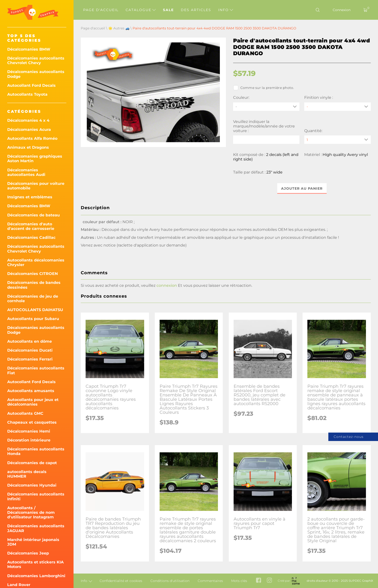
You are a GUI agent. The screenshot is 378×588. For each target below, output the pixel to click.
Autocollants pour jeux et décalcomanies (33, 402)
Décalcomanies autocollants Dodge (36, 74)
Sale (168, 10)
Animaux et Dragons (28, 147)
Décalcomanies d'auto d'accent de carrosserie (31, 226)
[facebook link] (259, 581)
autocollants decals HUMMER (27, 474)
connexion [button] (167, 285)
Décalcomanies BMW (29, 49)
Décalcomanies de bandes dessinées (34, 285)
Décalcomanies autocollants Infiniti (36, 496)
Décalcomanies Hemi (29, 431)
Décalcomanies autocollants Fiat (36, 370)
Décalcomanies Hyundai (32, 485)
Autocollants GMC (25, 413)
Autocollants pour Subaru (33, 319)
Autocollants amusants (31, 391)
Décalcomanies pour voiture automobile (36, 186)
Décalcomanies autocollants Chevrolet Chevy (36, 60)
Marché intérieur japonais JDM (33, 542)
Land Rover (19, 585)
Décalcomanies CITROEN (33, 274)
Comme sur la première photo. (264, 88)
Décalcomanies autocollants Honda (36, 451)
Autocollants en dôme (30, 341)
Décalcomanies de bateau (34, 215)
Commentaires (210, 581)
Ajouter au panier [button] (302, 188)
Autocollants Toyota (27, 94)
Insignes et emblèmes (30, 197)
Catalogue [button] (141, 10)
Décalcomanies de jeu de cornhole (33, 299)
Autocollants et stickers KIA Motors (35, 564)
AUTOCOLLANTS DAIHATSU (35, 310)
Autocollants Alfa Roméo (32, 138)
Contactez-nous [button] (349, 437)
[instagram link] (269, 581)
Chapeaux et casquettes (32, 422)
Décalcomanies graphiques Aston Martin (35, 159)
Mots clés (239, 581)
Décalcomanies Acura (29, 130)
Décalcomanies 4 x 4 (28, 120)
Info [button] (226, 10)
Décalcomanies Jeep (28, 553)
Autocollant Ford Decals (31, 85)
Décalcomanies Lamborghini (36, 576)
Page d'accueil (101, 10)
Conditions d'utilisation (170, 581)
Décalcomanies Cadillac (31, 237)
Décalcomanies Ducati (30, 350)
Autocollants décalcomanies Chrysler (36, 262)
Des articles (196, 10)
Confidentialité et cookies (121, 581)
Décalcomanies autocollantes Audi (26, 172)
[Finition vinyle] (337, 107)
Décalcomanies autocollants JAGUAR (36, 528)
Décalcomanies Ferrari (30, 359)
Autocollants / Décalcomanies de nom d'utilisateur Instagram (31, 512)
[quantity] (337, 140)
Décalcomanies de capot (32, 463)
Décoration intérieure (29, 440)
